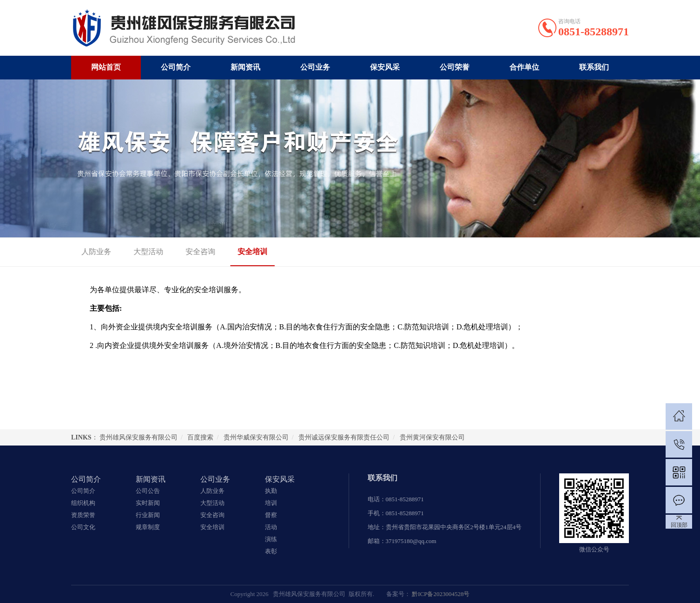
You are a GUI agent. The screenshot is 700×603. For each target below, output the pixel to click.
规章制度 (148, 527)
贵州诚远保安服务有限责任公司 (344, 437)
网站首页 (106, 67)
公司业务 (315, 67)
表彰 (271, 551)
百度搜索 (200, 437)
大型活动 (135, 252)
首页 (594, 252)
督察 (271, 515)
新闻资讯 (245, 67)
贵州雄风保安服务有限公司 (139, 437)
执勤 (271, 491)
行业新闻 (148, 515)
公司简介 (176, 67)
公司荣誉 (455, 67)
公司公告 (148, 491)
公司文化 (83, 527)
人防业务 (83, 252)
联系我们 (594, 67)
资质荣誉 (83, 515)
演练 (271, 539)
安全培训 (239, 252)
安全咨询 (187, 252)
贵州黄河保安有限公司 (432, 437)
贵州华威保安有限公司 (256, 437)
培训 (271, 503)
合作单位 (524, 67)
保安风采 (385, 67)
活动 (271, 527)
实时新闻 (148, 503)
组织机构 (83, 503)
